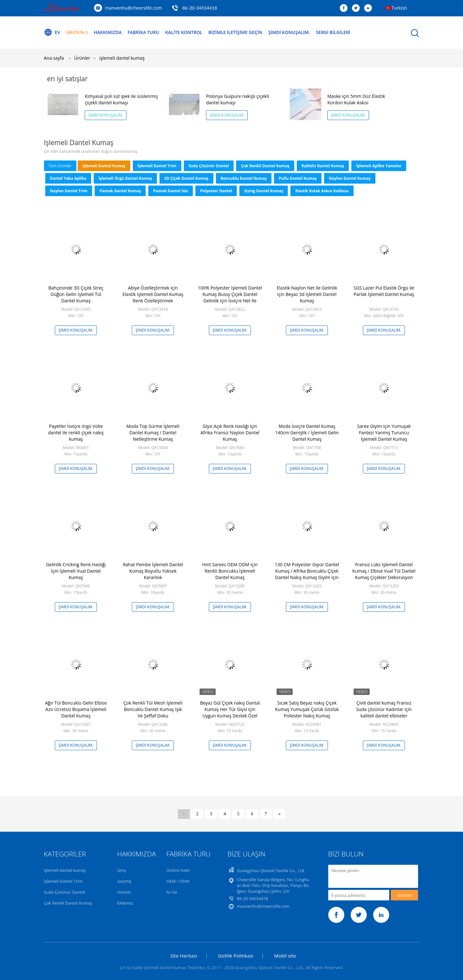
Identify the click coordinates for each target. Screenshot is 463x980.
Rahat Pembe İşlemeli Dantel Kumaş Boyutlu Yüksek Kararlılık (153, 571)
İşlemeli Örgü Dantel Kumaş (125, 178)
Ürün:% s (77, 32)
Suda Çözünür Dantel (209, 166)
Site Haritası (184, 956)
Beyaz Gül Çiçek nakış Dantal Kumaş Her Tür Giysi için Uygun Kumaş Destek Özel (230, 709)
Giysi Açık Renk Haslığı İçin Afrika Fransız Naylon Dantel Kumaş (230, 433)
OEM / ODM (178, 881)
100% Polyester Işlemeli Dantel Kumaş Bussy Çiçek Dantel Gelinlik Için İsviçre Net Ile (230, 294)
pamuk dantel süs (171, 191)
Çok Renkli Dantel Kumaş (265, 166)
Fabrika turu (144, 32)
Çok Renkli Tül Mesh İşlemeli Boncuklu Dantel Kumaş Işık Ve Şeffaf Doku (153, 709)
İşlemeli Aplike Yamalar (379, 166)
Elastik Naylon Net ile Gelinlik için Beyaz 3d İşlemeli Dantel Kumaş (307, 294)
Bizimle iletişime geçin (235, 32)
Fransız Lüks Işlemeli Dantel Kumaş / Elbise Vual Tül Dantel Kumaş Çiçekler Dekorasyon (384, 571)
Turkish (399, 8)
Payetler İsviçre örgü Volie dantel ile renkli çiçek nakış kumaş (76, 433)
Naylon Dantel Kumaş (350, 178)
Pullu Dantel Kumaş (298, 178)
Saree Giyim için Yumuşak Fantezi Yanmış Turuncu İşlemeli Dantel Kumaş (384, 433)
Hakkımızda (108, 32)
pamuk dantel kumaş (120, 191)
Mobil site (285, 956)
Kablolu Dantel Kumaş (323, 166)
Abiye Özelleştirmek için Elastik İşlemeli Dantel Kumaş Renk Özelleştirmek (153, 294)
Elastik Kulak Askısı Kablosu (322, 191)
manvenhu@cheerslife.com (134, 8)
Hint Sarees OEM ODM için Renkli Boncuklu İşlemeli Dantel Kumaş (230, 571)
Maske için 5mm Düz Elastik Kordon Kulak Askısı (356, 99)
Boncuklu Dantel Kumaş (244, 178)
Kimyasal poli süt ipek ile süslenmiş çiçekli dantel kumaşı (121, 99)
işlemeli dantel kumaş (122, 58)
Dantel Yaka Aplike (68, 178)
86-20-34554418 (200, 8)
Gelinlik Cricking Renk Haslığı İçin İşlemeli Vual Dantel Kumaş (76, 571)
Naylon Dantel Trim (69, 191)
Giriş (122, 870)
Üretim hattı (178, 870)
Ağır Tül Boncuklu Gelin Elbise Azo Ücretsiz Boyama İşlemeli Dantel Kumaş (76, 709)
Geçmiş (124, 881)
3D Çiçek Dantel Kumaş (186, 178)
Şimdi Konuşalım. (289, 32)
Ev (52, 32)
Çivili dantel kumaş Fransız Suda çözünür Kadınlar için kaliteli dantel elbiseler (384, 709)
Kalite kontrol (184, 32)
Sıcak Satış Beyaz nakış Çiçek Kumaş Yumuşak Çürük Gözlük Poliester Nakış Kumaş (307, 709)
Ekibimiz (125, 903)
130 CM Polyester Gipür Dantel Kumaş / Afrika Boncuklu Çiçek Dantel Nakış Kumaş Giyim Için (307, 571)
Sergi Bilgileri (333, 32)
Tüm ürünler (60, 166)
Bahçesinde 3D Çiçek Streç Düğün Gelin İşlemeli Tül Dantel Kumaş (76, 294)
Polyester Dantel (216, 191)
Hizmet (124, 892)
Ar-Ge (172, 892)
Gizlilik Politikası (236, 956)
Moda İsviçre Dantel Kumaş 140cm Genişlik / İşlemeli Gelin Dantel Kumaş (307, 433)
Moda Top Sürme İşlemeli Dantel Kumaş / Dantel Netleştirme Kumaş (153, 433)
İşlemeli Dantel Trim (157, 166)
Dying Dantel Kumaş (264, 191)
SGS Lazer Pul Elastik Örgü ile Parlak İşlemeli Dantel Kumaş (384, 291)
